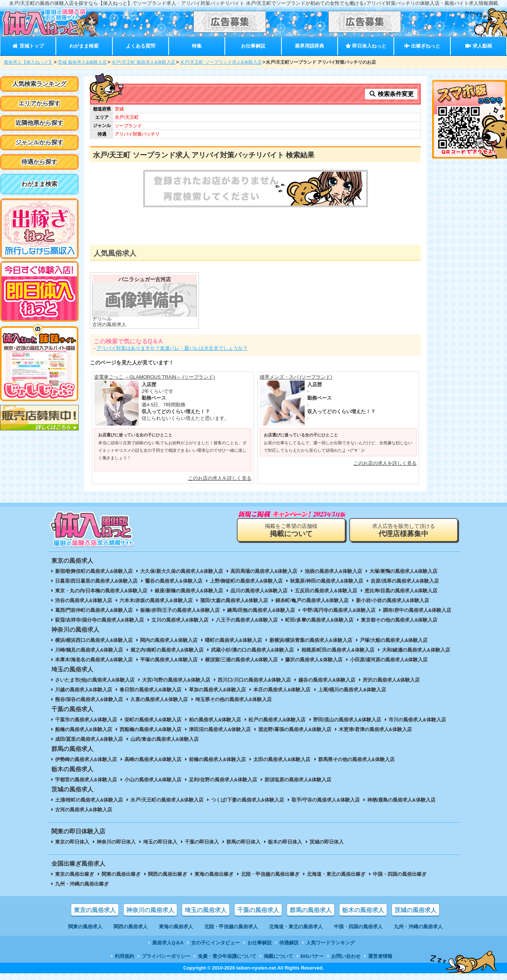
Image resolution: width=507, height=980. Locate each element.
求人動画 (479, 46)
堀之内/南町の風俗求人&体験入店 (167, 650)
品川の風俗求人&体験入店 (259, 591)
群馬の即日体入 (243, 842)
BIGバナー (312, 956)
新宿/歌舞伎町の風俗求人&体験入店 (94, 571)
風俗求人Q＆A (168, 943)
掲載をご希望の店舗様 (291, 530)
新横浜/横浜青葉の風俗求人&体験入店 (311, 640)
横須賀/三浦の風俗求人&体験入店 (242, 660)
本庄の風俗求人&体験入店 (282, 690)
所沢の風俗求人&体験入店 (391, 680)
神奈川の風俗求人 (150, 910)
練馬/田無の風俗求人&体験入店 (261, 610)
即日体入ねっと (366, 46)
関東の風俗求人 (85, 927)
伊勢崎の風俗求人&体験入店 (86, 759)
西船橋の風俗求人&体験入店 (150, 729)
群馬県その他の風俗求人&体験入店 (356, 759)
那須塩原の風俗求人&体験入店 (298, 780)
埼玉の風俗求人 (206, 910)
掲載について (278, 956)
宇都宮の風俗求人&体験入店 (86, 780)
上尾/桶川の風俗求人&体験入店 (352, 690)
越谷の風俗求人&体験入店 (327, 680)
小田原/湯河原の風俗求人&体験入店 (389, 660)
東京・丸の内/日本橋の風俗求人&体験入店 (101, 591)
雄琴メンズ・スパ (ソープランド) (296, 377)
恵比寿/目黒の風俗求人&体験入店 (401, 591)
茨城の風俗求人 (416, 910)
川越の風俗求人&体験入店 (84, 690)
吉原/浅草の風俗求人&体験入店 (405, 581)
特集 (197, 46)
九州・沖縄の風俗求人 (418, 927)
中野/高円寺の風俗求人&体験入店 (339, 610)
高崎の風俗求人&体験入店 (153, 759)
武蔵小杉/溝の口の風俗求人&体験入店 (252, 650)
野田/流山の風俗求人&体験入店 (347, 720)
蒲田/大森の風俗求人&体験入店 (234, 600)
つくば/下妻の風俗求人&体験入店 (248, 800)
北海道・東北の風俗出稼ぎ (336, 874)
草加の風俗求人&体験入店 (217, 690)
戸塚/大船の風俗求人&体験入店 (394, 640)
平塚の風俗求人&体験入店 (169, 660)
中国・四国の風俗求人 (358, 927)
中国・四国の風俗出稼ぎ (400, 874)
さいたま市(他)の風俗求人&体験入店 (95, 680)
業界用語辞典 (310, 46)
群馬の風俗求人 (311, 910)
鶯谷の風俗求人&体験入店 (173, 581)
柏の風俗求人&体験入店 (215, 720)
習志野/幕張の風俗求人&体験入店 (295, 729)
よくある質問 (141, 46)
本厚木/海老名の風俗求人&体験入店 (94, 660)
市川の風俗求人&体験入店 (417, 720)
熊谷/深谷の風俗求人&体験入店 (89, 699)
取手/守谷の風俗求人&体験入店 (326, 800)
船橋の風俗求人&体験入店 (84, 729)
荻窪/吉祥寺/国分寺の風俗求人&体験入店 (99, 620)
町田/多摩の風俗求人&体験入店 (319, 620)
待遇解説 (289, 943)
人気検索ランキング (39, 84)
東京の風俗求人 (95, 910)
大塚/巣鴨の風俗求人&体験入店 (404, 571)
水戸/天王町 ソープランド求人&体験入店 (221, 62)
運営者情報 (380, 956)
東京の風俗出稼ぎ (75, 874)
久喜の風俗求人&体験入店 (159, 699)
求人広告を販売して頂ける (404, 530)
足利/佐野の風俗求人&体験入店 (223, 780)
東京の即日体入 (72, 842)
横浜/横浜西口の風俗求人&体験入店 (94, 640)
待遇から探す (39, 162)
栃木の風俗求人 (363, 910)
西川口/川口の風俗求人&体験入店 (254, 680)
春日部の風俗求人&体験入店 (150, 690)
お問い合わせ (346, 956)
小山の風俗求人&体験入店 (153, 780)
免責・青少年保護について (227, 956)
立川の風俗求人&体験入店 (180, 620)
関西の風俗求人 (131, 927)
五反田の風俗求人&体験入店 (326, 591)
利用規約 (124, 956)
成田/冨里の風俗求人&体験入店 (89, 739)
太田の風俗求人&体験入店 (282, 759)
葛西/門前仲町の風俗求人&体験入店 (94, 610)
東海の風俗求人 (176, 927)
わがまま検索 (84, 46)
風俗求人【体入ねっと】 (28, 62)
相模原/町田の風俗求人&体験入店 (338, 650)
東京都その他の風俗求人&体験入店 (399, 620)
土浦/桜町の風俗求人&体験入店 (89, 800)
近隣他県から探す (39, 123)
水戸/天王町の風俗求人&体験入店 (167, 800)
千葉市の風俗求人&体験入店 (86, 720)
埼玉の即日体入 (160, 842)
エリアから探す (39, 103)
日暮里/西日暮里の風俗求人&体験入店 (96, 581)
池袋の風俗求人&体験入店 (333, 571)
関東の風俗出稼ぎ (121, 874)
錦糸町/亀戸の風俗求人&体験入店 (312, 600)
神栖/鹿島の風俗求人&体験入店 (401, 800)
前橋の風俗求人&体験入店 (217, 759)
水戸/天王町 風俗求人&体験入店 (143, 62)
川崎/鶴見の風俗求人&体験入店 (89, 650)
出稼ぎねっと (422, 46)
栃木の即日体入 (285, 842)
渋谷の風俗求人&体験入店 (84, 600)
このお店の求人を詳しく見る (220, 478)
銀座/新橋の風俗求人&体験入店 (189, 591)
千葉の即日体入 (202, 842)
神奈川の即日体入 (116, 842)
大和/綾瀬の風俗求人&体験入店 (416, 650)
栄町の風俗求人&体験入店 (153, 720)
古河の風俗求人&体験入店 (84, 810)
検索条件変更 (391, 94)
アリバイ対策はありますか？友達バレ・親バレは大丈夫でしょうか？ (172, 348)
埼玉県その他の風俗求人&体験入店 (233, 699)
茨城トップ (28, 46)
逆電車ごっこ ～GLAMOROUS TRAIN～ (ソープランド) (155, 377)
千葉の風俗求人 (258, 910)
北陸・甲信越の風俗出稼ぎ (270, 874)
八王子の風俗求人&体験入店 (247, 620)
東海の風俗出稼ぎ (214, 874)
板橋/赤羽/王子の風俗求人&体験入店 (180, 610)
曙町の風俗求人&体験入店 (233, 640)
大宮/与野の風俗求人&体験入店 (176, 680)
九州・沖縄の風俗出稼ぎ (82, 884)
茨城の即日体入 (327, 842)
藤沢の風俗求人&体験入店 (314, 660)
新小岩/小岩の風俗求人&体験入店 (393, 600)
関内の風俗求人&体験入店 (169, 640)
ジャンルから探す (39, 142)
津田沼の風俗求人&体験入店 (220, 729)
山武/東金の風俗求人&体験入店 (165, 739)
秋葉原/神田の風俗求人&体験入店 (327, 581)
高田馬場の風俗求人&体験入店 (264, 571)
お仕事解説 (253, 46)
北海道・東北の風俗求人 (296, 927)
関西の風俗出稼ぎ (168, 874)
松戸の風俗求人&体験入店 (277, 720)
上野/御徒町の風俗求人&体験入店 (246, 581)
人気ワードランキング (331, 943)
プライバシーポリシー (166, 956)
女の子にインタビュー (215, 943)
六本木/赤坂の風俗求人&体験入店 (156, 600)
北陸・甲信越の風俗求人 (231, 927)
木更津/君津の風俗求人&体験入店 (375, 729)
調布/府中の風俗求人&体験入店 (417, 610)
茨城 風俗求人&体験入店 (82, 62)
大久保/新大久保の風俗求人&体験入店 (182, 571)
